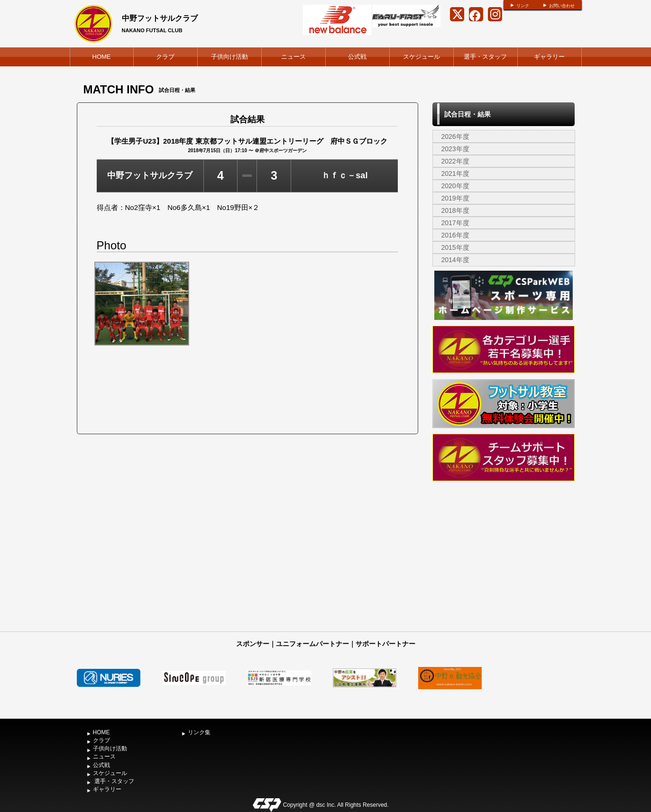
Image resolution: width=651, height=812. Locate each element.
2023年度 (455, 149)
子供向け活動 (229, 57)
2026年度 (455, 137)
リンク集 (199, 732)
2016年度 (455, 235)
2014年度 (455, 260)
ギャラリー (549, 57)
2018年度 (455, 210)
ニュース (293, 57)
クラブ (165, 57)
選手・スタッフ (485, 57)
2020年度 (455, 186)
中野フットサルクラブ (160, 18)
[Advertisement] (504, 556)
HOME (102, 57)
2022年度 (455, 161)
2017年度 (455, 223)
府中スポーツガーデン (283, 151)
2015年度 (455, 247)
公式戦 (357, 57)
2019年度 (455, 198)
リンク (523, 6)
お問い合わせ (562, 6)
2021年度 (455, 173)
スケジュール (422, 57)
